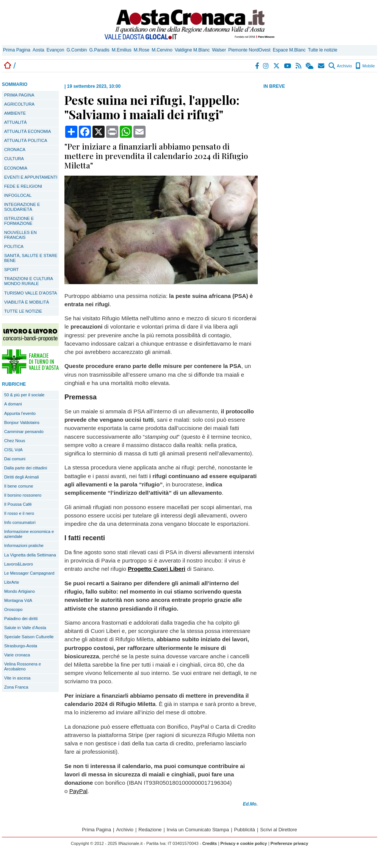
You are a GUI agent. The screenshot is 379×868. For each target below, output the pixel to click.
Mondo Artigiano (20, 591)
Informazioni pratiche (24, 545)
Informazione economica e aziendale (29, 534)
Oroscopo (13, 609)
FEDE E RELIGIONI (23, 186)
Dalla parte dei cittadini (26, 468)
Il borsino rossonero (23, 495)
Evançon (56, 50)
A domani (13, 404)
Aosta (38, 50)
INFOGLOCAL (18, 195)
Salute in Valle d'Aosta (25, 628)
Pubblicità (244, 830)
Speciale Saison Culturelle (29, 637)
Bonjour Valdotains (22, 422)
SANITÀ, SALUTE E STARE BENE (31, 258)
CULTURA (14, 159)
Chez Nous (15, 441)
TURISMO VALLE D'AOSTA (31, 293)
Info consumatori (20, 522)
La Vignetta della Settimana (30, 555)
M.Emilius (122, 50)
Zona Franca (16, 687)
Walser (219, 50)
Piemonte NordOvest (249, 50)
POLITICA (14, 246)
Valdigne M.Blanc (192, 50)
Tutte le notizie (323, 50)
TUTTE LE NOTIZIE (23, 311)
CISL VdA (13, 450)
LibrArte (12, 582)
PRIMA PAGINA (19, 95)
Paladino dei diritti (21, 619)
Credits (210, 843)
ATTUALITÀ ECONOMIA (28, 131)
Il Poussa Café (18, 504)
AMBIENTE (15, 113)
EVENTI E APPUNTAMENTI (31, 177)
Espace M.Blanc (289, 50)
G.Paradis (99, 50)
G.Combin (77, 50)
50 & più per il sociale (24, 395)
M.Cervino (162, 50)
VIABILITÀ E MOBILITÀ (27, 302)
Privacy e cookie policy (244, 843)
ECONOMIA (16, 168)
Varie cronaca (17, 655)
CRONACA (15, 150)
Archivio (340, 66)
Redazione (150, 830)
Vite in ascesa (17, 678)
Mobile (365, 66)
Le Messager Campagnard (29, 573)
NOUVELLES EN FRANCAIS (20, 235)
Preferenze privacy (290, 843)
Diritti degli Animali (21, 477)
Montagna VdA (18, 600)
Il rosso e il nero (19, 513)
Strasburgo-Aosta (21, 646)
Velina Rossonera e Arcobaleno (23, 666)
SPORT (11, 270)
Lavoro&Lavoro (19, 564)
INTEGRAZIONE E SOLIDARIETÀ (22, 207)
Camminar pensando (24, 432)
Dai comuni (15, 459)
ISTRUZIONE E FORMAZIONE (19, 221)
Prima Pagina (17, 50)
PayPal (78, 791)
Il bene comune (19, 486)
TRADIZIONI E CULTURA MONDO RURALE (29, 281)
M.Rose (142, 50)
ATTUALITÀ (15, 122)
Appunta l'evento (20, 413)
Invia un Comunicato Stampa (198, 830)
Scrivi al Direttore (278, 830)
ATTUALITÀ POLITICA (26, 140)
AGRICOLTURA (19, 104)
